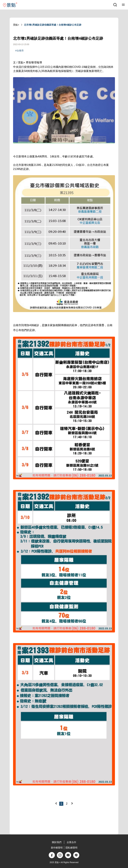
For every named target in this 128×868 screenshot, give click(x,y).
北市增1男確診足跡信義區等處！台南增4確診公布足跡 (53, 25)
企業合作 (71, 842)
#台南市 (20, 51)
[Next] (72, 803)
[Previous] (56, 803)
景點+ (16, 25)
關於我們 (57, 842)
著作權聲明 (57, 848)
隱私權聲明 (71, 848)
